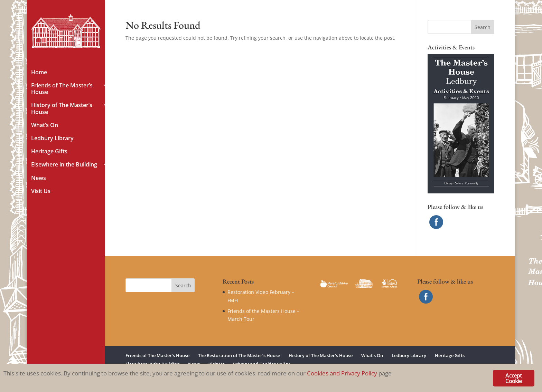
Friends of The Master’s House (62, 89)
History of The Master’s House (62, 109)
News (39, 178)
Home (39, 73)
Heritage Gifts (49, 152)
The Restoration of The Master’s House (239, 355)
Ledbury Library (52, 138)
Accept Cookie (513, 378)
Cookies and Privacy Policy (342, 373)
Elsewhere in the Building (64, 165)
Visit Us (41, 191)
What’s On (45, 125)
